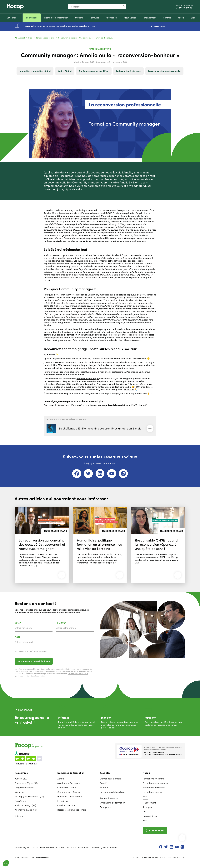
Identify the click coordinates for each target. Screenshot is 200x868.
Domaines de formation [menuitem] (71, 773)
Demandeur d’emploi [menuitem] (111, 779)
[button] (6, 863)
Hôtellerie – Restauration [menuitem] (70, 796)
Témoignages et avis (45, 38)
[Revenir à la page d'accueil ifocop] (15, 7)
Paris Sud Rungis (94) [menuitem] (25, 805)
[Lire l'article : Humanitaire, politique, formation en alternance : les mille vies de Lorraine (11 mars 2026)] (100, 545)
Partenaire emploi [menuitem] (109, 798)
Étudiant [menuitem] (104, 788)
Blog (31, 38)
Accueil (20, 38)
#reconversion (55, 381)
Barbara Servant (72, 390)
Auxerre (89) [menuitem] (21, 779)
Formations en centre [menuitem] (153, 779)
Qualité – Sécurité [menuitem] (66, 805)
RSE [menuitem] (145, 812)
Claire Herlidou (54, 390)
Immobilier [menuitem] (63, 801)
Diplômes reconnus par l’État (94, 71)
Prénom (68, 623)
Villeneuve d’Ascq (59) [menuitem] (26, 810)
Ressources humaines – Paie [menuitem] (72, 810)
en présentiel (109, 405)
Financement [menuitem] (149, 803)
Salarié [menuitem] (104, 783)
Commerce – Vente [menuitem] (67, 788)
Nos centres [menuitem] (21, 773)
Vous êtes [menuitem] (105, 773)
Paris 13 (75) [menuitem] (20, 801)
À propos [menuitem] (147, 807)
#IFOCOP (129, 390)
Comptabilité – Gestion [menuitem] (69, 792)
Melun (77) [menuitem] (20, 792)
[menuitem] (12, 18)
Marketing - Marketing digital (35, 71)
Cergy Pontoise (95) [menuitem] (24, 788)
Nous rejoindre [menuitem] (150, 816)
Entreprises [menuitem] (106, 807)
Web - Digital (65, 71)
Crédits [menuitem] (35, 847)
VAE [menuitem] (145, 796)
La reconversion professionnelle (164, 71)
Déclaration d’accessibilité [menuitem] (77, 847)
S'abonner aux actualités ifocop (34, 661)
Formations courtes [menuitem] (152, 792)
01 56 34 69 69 (184, 8)
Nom (25, 623)
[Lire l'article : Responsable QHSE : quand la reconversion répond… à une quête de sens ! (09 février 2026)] (158, 545)
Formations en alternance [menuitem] (156, 783)
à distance (125, 405)
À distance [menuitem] (20, 816)
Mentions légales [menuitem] (22, 847)
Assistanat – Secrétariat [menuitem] (69, 783)
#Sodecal (60, 384)
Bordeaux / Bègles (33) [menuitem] (26, 783)
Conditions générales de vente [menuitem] (105, 847)
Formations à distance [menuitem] (154, 788)
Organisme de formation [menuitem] (112, 803)
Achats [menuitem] (61, 779)
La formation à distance (128, 71)
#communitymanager (88, 378)
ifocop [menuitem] (146, 773)
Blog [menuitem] (145, 820)
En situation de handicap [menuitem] (113, 792)
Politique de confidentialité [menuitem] (52, 847)
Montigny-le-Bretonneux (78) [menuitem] (29, 796)
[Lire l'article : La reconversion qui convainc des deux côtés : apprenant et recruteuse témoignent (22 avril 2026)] (42, 545)
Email (26, 637)
